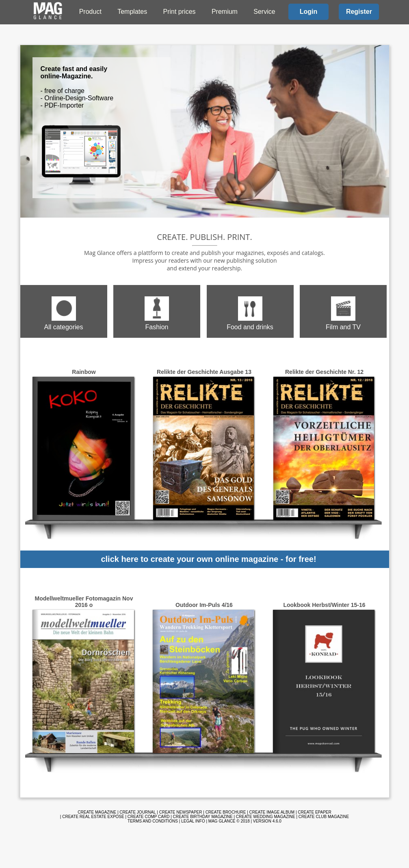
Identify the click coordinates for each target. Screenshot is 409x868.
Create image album (272, 812)
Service (264, 12)
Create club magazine (324, 817)
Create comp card (149, 817)
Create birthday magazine (203, 817)
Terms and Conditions (153, 821)
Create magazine (97, 812)
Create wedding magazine (266, 817)
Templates (132, 12)
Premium (225, 12)
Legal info (193, 821)
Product (90, 12)
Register (359, 12)
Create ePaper (314, 812)
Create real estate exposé (93, 817)
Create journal (137, 812)
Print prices (180, 12)
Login (309, 12)
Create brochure (226, 812)
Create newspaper (181, 812)
